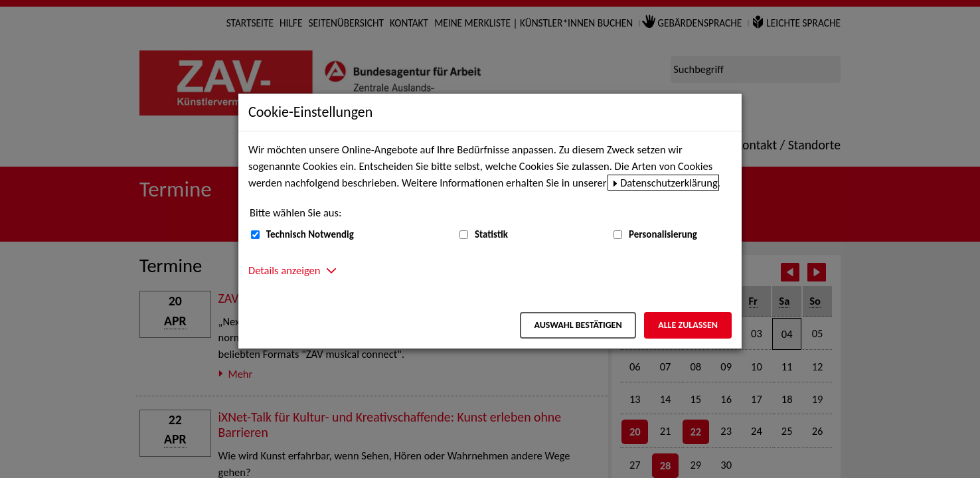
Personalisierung (663, 234)
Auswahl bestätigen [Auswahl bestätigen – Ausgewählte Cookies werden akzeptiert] (578, 325)
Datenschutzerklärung (669, 183)
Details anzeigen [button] (284, 270)
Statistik (491, 234)
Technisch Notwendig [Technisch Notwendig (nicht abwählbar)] (310, 234)
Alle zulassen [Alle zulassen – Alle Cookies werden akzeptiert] (688, 325)
